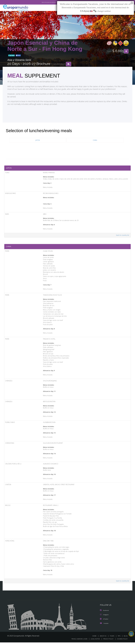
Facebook (105, 612)
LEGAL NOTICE (94, 640)
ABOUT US (104, 637)
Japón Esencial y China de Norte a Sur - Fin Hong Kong (45, 46)
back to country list (122, 236)
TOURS (112, 637)
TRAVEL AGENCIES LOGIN (77, 640)
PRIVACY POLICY (107, 640)
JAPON (38, 140)
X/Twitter (104, 621)
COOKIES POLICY (122, 640)
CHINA (95, 140)
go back (11, 56)
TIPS (119, 637)
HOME (95, 637)
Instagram (105, 616)
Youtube (104, 625)
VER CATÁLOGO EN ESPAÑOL (44, 2)
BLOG (126, 637)
